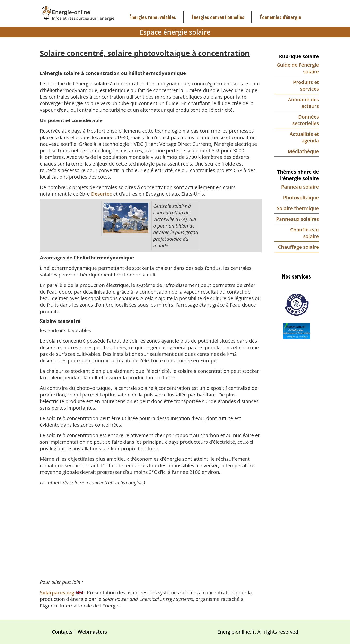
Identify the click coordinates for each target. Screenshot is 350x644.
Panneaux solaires (297, 219)
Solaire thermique (298, 208)
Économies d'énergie (281, 17)
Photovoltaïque (301, 198)
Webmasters (92, 632)
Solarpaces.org (58, 593)
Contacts (62, 632)
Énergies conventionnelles (218, 17)
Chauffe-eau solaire (305, 233)
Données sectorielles (306, 120)
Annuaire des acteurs (303, 103)
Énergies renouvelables (153, 17)
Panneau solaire (300, 187)
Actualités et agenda (304, 137)
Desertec (101, 194)
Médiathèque (303, 151)
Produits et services (306, 85)
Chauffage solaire (298, 247)
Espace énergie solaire (175, 32)
